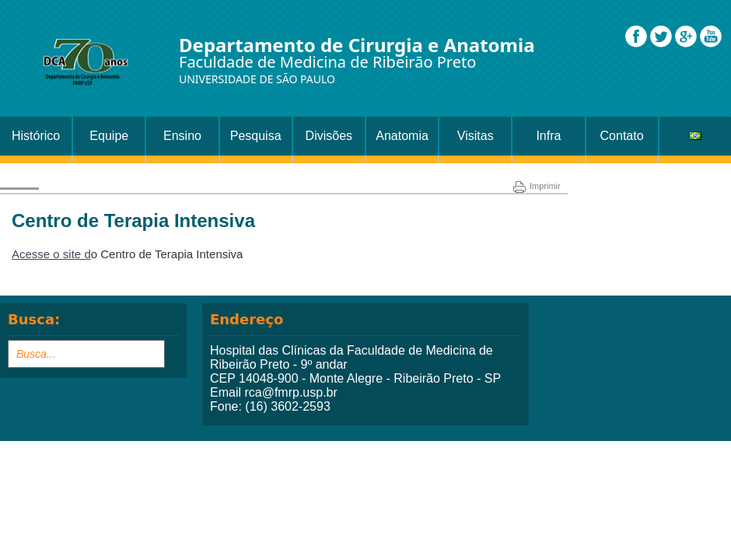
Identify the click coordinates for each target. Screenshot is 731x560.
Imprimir (537, 186)
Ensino (182, 136)
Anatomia (402, 136)
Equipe (109, 136)
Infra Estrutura (549, 142)
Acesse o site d (51, 254)
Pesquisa (256, 136)
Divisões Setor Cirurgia (329, 142)
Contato (622, 136)
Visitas (476, 136)
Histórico (36, 136)
